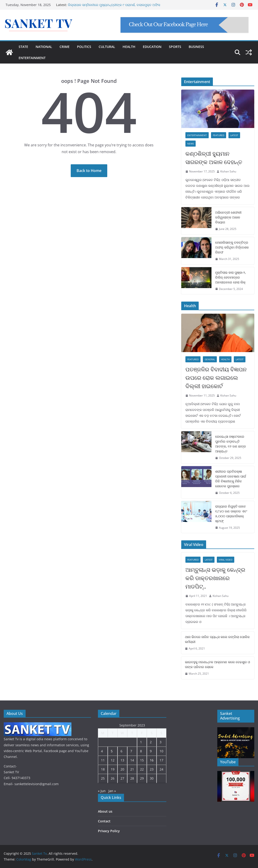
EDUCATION (152, 47)
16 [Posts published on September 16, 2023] (152, 760)
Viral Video (226, 560)
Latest (234, 135)
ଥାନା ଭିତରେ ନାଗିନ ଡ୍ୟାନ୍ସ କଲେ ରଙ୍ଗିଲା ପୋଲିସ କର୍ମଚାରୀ (217, 639)
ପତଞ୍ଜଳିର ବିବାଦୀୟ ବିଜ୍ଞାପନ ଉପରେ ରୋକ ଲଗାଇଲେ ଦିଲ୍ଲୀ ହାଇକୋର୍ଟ (216, 378)
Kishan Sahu (228, 171)
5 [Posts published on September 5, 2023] (112, 751)
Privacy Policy (109, 831)
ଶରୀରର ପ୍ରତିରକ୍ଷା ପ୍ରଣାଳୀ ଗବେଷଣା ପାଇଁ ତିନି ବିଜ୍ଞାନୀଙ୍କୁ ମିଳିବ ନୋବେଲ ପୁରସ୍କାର (231, 479)
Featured (219, 135)
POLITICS (84, 47)
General (210, 359)
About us (105, 811)
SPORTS (175, 47)
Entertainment (197, 135)
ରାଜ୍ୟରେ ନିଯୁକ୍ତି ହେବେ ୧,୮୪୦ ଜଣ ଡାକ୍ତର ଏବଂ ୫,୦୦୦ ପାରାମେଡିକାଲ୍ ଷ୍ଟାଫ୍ (231, 514)
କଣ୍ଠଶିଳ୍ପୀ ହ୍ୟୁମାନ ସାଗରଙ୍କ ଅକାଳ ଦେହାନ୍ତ (214, 158)
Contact (104, 821)
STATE (23, 47)
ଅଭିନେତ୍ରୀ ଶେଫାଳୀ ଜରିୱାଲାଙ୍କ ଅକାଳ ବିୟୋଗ (228, 217)
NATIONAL (44, 47)
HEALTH (129, 47)
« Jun (102, 791)
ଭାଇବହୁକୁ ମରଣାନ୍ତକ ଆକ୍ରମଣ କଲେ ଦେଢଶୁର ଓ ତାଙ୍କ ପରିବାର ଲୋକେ (218, 664)
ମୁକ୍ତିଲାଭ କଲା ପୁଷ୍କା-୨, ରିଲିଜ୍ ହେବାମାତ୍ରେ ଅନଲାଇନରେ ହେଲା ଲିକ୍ (231, 277)
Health (225, 359)
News (191, 144)
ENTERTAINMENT (32, 58)
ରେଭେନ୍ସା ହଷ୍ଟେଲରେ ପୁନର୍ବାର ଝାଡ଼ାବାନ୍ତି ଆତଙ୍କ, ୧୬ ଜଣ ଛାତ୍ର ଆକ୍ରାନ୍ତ (231, 444)
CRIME (65, 47)
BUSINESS (196, 47)
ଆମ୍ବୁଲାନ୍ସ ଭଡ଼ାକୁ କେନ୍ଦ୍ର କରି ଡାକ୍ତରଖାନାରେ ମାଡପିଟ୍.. (215, 578)
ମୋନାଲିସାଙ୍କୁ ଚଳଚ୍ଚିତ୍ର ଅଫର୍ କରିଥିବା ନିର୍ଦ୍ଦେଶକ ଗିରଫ (232, 247)
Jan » (112, 791)
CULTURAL (107, 47)
